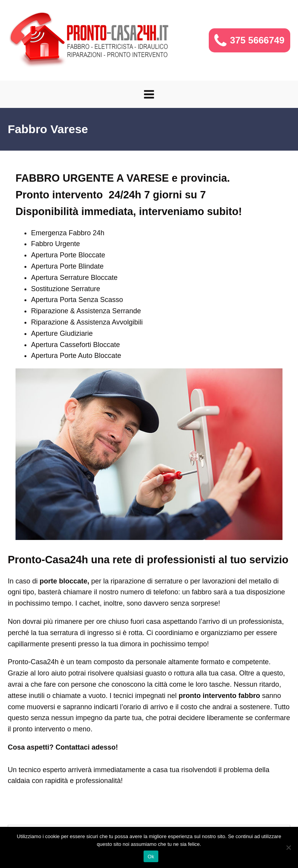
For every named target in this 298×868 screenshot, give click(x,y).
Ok (151, 857)
